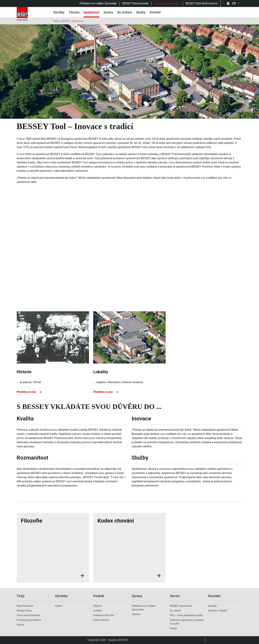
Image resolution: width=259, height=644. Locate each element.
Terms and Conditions (29, 615)
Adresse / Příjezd (218, 611)
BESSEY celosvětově (181, 606)
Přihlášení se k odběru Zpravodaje (98, 3)
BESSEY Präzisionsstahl (136, 3)
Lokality (98, 611)
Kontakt (212, 606)
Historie (98, 606)
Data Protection (25, 606)
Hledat (174, 628)
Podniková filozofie (104, 615)
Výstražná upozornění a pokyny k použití (187, 622)
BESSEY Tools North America (202, 3)
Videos (59, 606)
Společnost (78, 21)
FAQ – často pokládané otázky (186, 615)
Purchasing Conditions (29, 620)
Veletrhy (136, 614)
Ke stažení (176, 611)
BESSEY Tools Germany (167, 3)
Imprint (21, 625)
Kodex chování (101, 620)
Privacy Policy (24, 611)
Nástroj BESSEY (62, 21)
